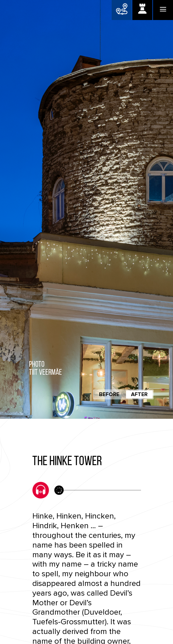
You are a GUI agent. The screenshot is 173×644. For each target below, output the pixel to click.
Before (109, 394)
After (139, 394)
